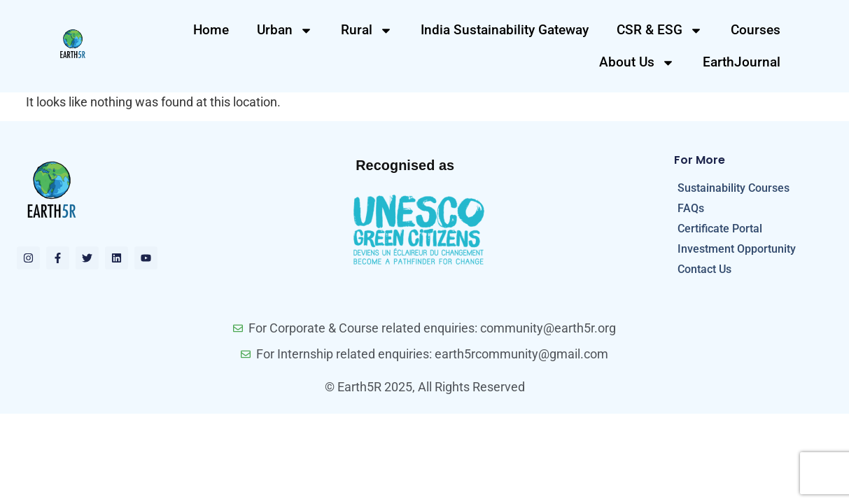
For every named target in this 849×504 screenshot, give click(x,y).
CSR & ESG (660, 30)
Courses (756, 30)
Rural (367, 30)
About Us (637, 63)
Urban (285, 30)
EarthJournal (742, 62)
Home (211, 30)
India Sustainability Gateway (505, 30)
